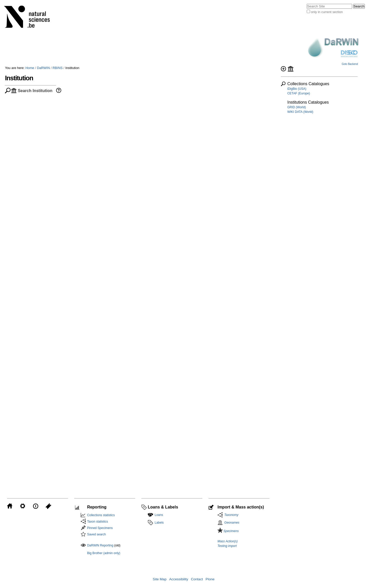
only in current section (327, 12)
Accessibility (179, 579)
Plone (210, 579)
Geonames (232, 523)
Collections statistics (101, 515)
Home (30, 68)
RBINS (58, 68)
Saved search (96, 534)
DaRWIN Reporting (100, 545)
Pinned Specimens (100, 528)
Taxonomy (231, 515)
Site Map (160, 579)
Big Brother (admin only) (104, 553)
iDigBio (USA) (297, 89)
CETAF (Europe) (299, 93)
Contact (197, 579)
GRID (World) (296, 107)
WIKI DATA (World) (300, 112)
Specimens (228, 531)
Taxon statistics (98, 522)
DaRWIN (43, 68)
